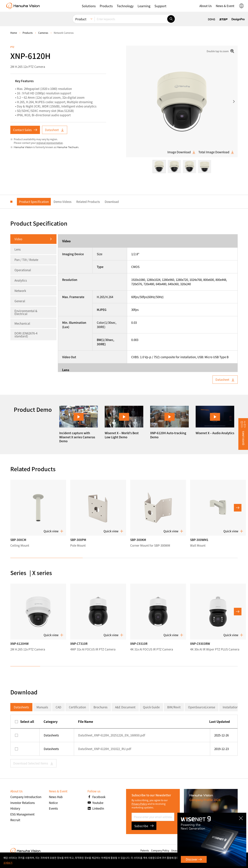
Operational (23, 270)
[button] (243, 434)
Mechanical (22, 323)
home (14, 33)
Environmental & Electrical (26, 312)
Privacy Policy (139, 804)
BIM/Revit (174, 707)
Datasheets (21, 707)
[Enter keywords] (131, 17)
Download (112, 202)
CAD (58, 707)
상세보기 (8, 863)
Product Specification (34, 202)
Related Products (88, 202)
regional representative (50, 143)
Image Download (182, 152)
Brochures (100, 707)
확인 (239, 860)
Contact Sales (25, 130)
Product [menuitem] (81, 17)
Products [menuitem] (28, 33)
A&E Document (125, 707)
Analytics (21, 280)
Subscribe (144, 826)
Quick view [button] (53, 531)
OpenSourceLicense (202, 707)
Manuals (42, 707)
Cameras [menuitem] (43, 33)
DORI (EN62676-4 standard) (26, 335)
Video (18, 239)
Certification (77, 707)
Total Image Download (216, 152)
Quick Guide (151, 707)
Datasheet (55, 130)
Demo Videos (63, 202)
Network (20, 291)
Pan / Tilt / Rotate (26, 260)
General (20, 301)
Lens (18, 249)
